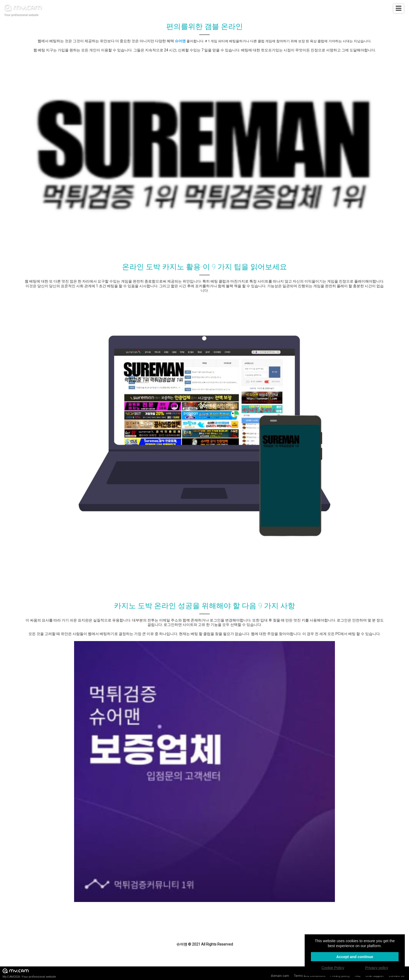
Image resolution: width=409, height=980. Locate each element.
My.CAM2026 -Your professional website (29, 973)
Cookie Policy (333, 968)
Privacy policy (377, 968)
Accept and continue (355, 957)
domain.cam (280, 976)
